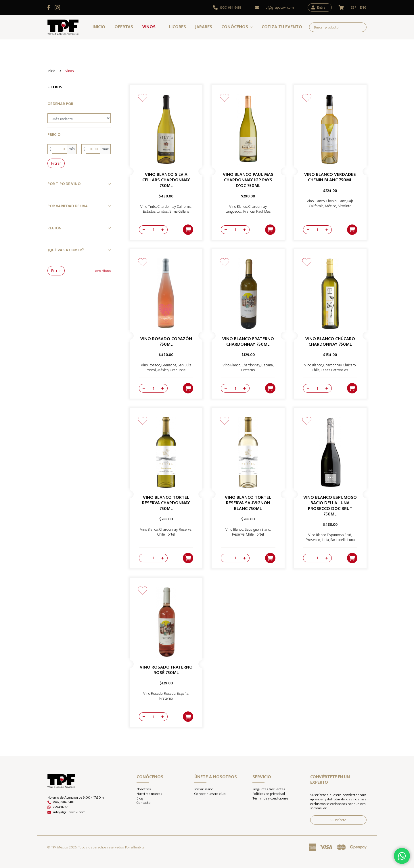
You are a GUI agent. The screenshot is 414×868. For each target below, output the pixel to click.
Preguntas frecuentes (269, 789)
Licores (178, 27)
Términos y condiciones (270, 799)
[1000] (93, 149)
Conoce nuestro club (210, 794)
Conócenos (235, 27)
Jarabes (204, 27)
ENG (363, 8)
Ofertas (124, 27)
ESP (353, 8)
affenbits (138, 847)
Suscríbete (338, 820)
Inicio (99, 27)
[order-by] (79, 118)
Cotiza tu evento (282, 27)
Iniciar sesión (204, 789)
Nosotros (144, 789)
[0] (60, 149)
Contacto (144, 803)
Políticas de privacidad (269, 794)
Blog (140, 799)
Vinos (149, 27)
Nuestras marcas (149, 794)
